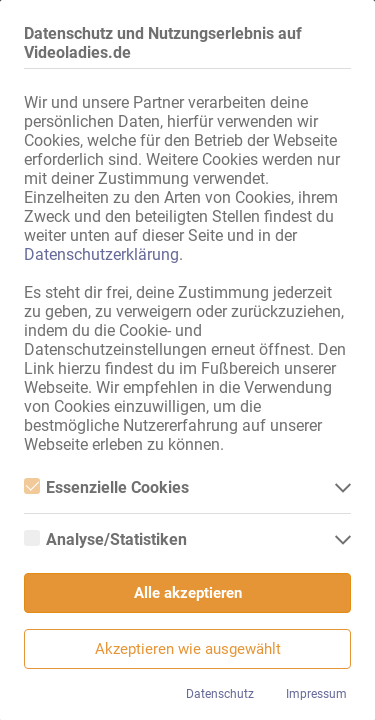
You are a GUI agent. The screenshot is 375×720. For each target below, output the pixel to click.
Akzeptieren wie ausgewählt (188, 649)
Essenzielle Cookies (106, 487)
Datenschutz (220, 694)
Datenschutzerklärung (101, 254)
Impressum (316, 694)
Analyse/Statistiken (105, 539)
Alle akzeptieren (188, 593)
